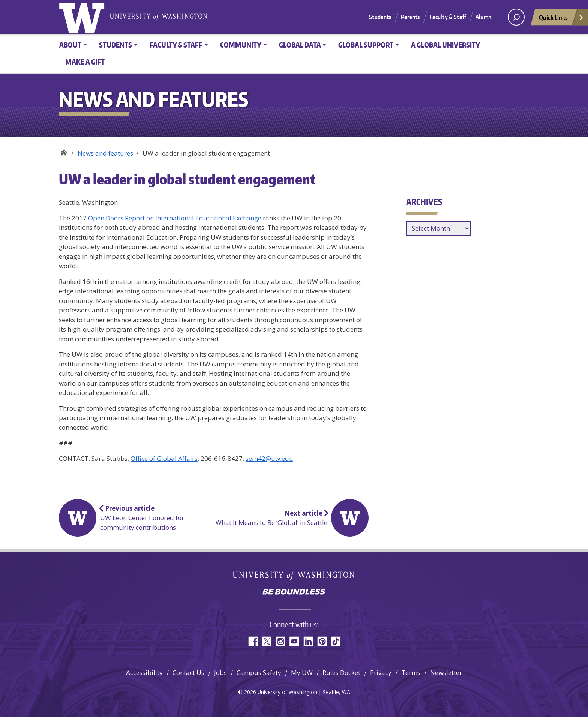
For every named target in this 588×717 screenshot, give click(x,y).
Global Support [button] (366, 45)
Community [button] (241, 45)
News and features (105, 153)
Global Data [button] (300, 45)
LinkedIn (308, 641)
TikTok (336, 641)
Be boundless (294, 592)
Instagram (280, 641)
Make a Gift (85, 62)
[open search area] (516, 17)
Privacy (381, 673)
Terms (411, 673)
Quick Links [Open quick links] (561, 19)
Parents (410, 17)
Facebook (253, 641)
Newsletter (446, 673)
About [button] (70, 45)
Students (380, 17)
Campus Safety (259, 673)
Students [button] (115, 45)
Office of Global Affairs (64, 151)
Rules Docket (341, 673)
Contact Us (188, 673)
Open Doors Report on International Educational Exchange (175, 218)
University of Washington (83, 17)
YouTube (294, 641)
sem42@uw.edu (269, 458)
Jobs (220, 673)
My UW (302, 673)
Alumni (484, 17)
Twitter (266, 641)
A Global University (445, 45)
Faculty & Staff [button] (176, 45)
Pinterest (322, 641)
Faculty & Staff (448, 17)
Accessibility (144, 673)
